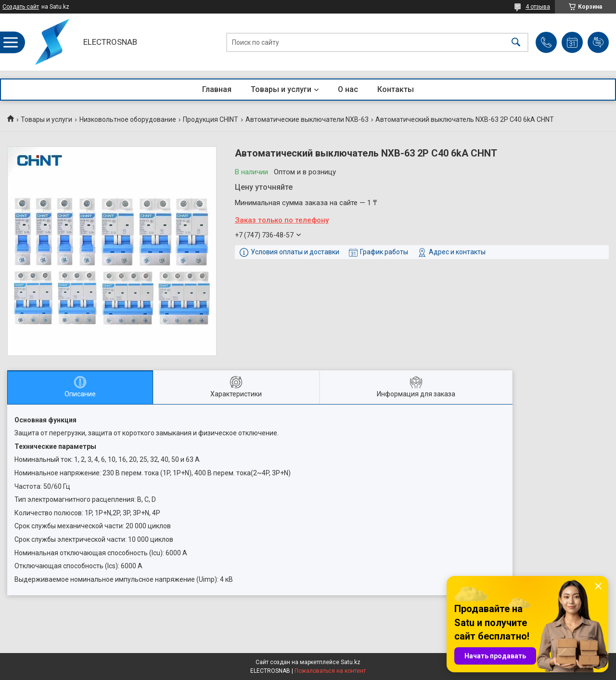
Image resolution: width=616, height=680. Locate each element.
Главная (217, 89)
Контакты (396, 89)
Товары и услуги (281, 89)
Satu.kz (351, 662)
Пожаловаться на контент (330, 671)
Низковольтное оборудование (128, 119)
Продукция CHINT (211, 119)
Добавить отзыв (598, 42)
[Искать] (516, 42)
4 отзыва (538, 7)
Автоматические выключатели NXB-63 (307, 119)
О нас (348, 89)
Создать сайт (21, 7)
